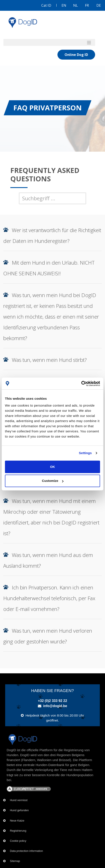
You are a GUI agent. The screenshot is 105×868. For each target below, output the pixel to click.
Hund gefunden (19, 810)
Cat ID (46, 5)
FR (87, 5)
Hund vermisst (19, 800)
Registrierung (18, 831)
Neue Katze (17, 821)
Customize (53, 481)
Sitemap (15, 861)
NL (76, 5)
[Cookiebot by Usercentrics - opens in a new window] (81, 384)
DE (99, 5)
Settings (85, 453)
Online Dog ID (76, 55)
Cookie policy (18, 841)
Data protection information (26, 851)
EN (64, 5)
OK (53, 467)
